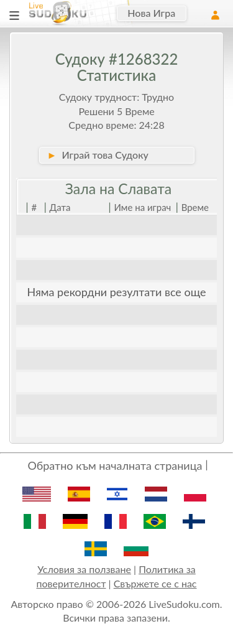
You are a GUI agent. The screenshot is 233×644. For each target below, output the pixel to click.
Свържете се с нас (155, 583)
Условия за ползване (84, 569)
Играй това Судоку (98, 155)
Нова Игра (151, 13)
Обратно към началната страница (115, 465)
